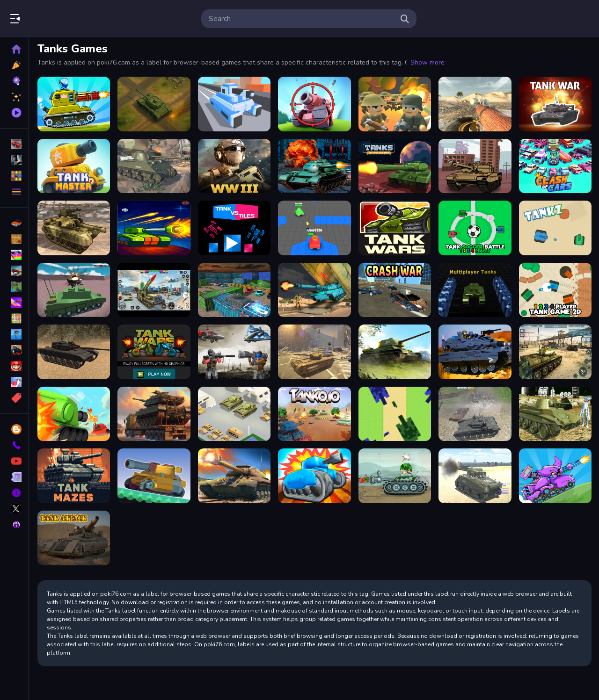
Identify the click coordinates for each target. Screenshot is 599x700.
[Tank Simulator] (74, 352)
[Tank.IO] (314, 414)
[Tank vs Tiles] (234, 228)
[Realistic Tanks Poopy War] (555, 414)
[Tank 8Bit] (395, 414)
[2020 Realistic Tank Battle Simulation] (475, 476)
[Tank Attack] (74, 538)
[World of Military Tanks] (154, 166)
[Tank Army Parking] (234, 414)
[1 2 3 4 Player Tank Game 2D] (555, 290)
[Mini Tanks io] (314, 228)
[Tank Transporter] (154, 414)
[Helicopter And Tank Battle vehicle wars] (74, 290)
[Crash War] (395, 290)
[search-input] (301, 19)
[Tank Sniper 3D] (314, 104)
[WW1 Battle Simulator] (395, 104)
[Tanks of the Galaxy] (395, 166)
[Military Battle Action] (475, 352)
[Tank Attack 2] (74, 104)
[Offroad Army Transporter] (314, 290)
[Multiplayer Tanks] (475, 290)
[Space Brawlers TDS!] (154, 228)
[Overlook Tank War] (154, 104)
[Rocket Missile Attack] (154, 290)
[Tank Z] (555, 228)
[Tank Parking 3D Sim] (234, 290)
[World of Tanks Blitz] (475, 104)
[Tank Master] (74, 166)
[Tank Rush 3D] (234, 104)
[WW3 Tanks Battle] (234, 166)
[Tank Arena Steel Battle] (555, 476)
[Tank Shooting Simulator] (475, 414)
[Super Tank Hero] (74, 414)
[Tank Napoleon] (314, 166)
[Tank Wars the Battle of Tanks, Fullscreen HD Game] (154, 352)
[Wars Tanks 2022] (395, 352)
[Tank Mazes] (74, 476)
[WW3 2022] (314, 352)
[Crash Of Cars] (555, 166)
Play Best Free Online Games (60, 19)
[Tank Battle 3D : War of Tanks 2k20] (555, 352)
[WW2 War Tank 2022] (234, 476)
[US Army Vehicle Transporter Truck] (74, 228)
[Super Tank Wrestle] (154, 476)
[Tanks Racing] (475, 166)
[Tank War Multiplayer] (555, 104)
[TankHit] (314, 476)
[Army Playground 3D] (234, 352)
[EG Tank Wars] (395, 228)
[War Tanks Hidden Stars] (395, 476)
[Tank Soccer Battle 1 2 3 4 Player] (475, 228)
